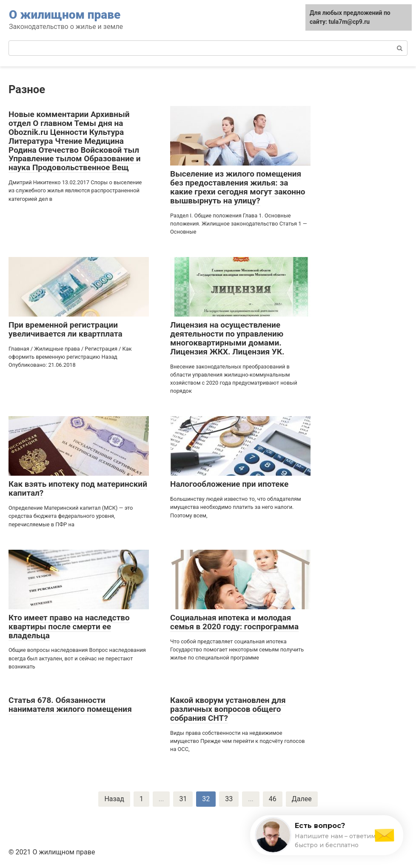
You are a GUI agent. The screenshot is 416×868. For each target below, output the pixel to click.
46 (273, 799)
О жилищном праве (65, 15)
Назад (114, 799)
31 (183, 799)
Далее (302, 799)
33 (229, 799)
